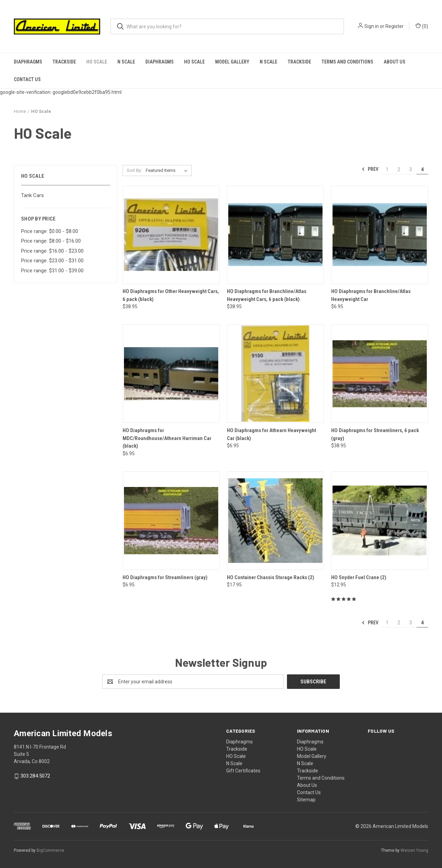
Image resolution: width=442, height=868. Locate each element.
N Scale (126, 62)
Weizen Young (414, 850)
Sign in (372, 26)
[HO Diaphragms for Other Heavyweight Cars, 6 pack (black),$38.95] (171, 235)
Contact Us (27, 79)
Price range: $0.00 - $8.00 (50, 231)
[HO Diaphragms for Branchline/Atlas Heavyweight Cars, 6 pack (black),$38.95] (275, 235)
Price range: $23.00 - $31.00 (52, 261)
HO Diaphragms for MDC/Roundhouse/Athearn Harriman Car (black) (167, 438)
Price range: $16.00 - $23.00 (52, 251)
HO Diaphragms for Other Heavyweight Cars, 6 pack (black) (171, 295)
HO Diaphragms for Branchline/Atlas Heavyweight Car (371, 295)
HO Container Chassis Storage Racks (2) (271, 577)
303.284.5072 (35, 776)
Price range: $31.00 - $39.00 (52, 271)
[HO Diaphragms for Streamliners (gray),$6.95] (171, 521)
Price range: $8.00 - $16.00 (51, 241)
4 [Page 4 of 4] (422, 169)
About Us (395, 62)
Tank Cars (32, 195)
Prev (370, 169)
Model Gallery (232, 62)
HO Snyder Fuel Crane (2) (359, 577)
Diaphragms (28, 62)
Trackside (64, 62)
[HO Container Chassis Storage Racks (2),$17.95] (275, 521)
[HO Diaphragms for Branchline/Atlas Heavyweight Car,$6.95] (380, 235)
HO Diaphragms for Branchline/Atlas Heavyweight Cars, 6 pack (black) (267, 295)
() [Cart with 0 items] (422, 26)
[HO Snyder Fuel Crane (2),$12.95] (380, 521)
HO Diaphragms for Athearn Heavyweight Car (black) (271, 434)
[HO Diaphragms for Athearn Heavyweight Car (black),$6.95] (275, 374)
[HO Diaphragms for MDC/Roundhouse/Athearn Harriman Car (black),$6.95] (171, 374)
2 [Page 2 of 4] (399, 169)
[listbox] (168, 170)
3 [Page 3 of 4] (411, 169)
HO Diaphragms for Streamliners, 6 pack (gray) (375, 434)
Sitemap (306, 800)
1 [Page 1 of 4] (387, 169)
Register (395, 26)
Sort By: (134, 170)
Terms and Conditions (347, 62)
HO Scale (97, 62)
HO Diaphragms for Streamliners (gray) (165, 577)
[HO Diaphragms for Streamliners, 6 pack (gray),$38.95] (380, 374)
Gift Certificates (243, 771)
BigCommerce (50, 850)
